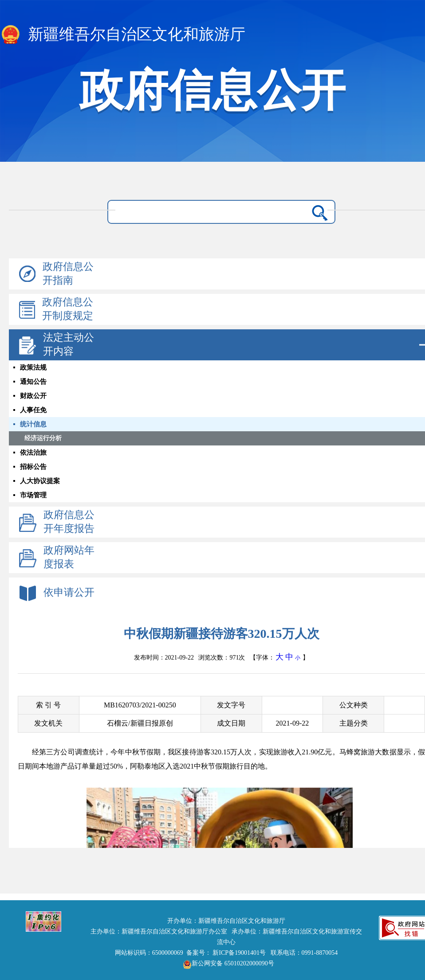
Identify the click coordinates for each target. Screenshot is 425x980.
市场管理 (33, 495)
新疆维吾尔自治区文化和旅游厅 (123, 35)
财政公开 (33, 396)
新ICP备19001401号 (239, 953)
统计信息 (33, 424)
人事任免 (33, 410)
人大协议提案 (40, 481)
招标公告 (33, 467)
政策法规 (33, 367)
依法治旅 (33, 453)
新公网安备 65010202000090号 (226, 963)
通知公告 (33, 382)
